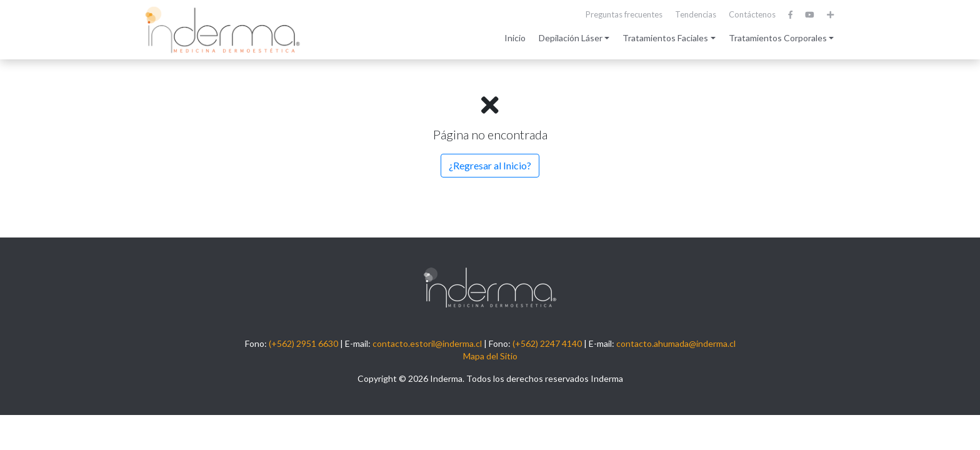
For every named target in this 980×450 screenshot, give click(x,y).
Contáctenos (752, 14)
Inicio (515, 38)
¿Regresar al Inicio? (490, 165)
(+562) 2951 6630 (303, 343)
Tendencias (696, 14)
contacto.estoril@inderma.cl (427, 343)
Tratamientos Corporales (778, 38)
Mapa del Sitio (490, 356)
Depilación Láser (571, 38)
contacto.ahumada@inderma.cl (676, 343)
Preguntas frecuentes (624, 14)
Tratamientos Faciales (665, 38)
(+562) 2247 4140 (547, 343)
